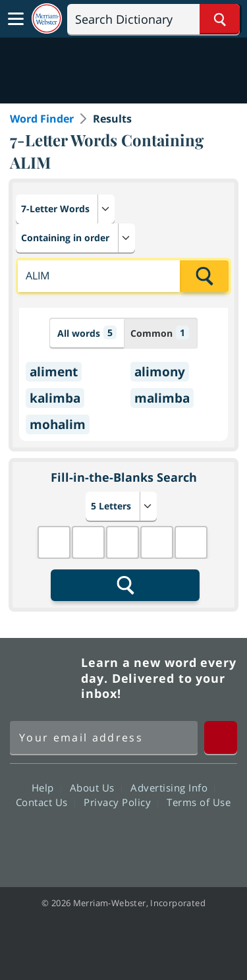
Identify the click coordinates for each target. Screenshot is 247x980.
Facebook (52, 840)
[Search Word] (220, 19)
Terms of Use (199, 802)
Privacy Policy (121, 802)
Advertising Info (173, 788)
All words (87, 332)
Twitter (100, 840)
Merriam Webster (43, 678)
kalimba (55, 398)
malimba (162, 398)
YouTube (147, 840)
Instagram (195, 840)
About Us (96, 788)
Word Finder (42, 119)
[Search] (153, 19)
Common (160, 332)
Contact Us (45, 802)
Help (46, 788)
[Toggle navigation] (16, 19)
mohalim (58, 424)
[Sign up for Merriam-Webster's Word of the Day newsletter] (104, 737)
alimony (160, 372)
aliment (54, 372)
